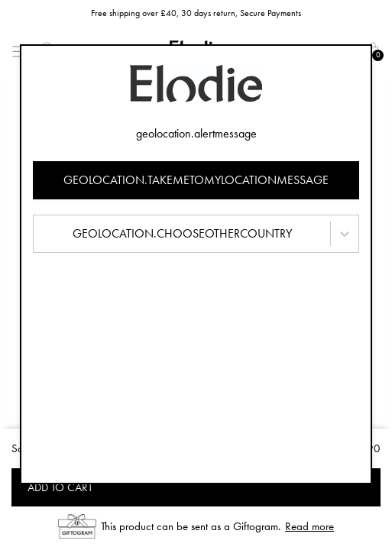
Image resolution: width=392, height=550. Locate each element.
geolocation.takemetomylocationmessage (196, 180)
